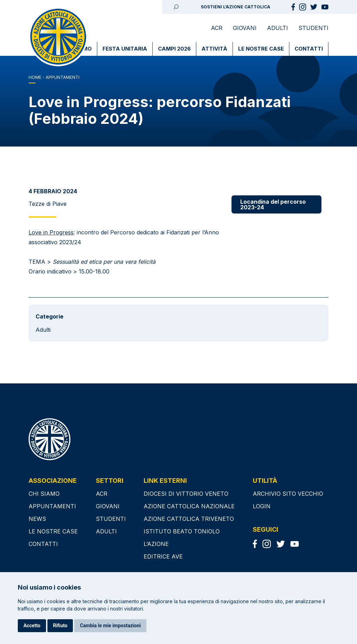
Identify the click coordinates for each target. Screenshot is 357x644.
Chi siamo (44, 494)
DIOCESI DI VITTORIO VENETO (186, 494)
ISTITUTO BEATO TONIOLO (182, 531)
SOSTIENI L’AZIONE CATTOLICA (236, 7)
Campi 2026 (174, 49)
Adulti (278, 28)
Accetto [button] (32, 626)
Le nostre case (261, 49)
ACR (217, 28)
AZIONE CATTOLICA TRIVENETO (189, 519)
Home (35, 77)
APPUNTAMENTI (63, 77)
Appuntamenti (52, 506)
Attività (214, 49)
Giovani (245, 28)
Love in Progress (51, 232)
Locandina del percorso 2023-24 (273, 204)
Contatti (309, 49)
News (37, 519)
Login (262, 506)
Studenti (313, 28)
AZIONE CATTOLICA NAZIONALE (189, 506)
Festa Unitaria (125, 49)
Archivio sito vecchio (288, 494)
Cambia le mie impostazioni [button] (110, 626)
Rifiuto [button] (60, 626)
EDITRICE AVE (163, 556)
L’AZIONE (156, 544)
